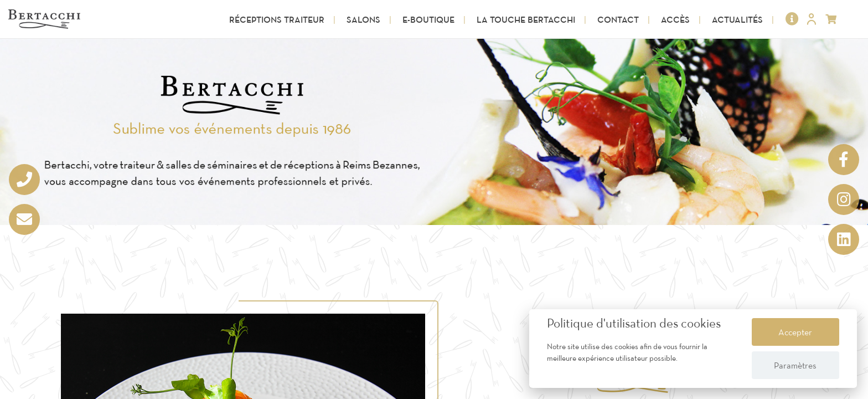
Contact (618, 19)
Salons (363, 19)
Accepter (795, 332)
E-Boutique (428, 19)
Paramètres (795, 365)
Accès (675, 19)
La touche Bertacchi (526, 19)
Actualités (737, 19)
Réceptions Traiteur (277, 19)
